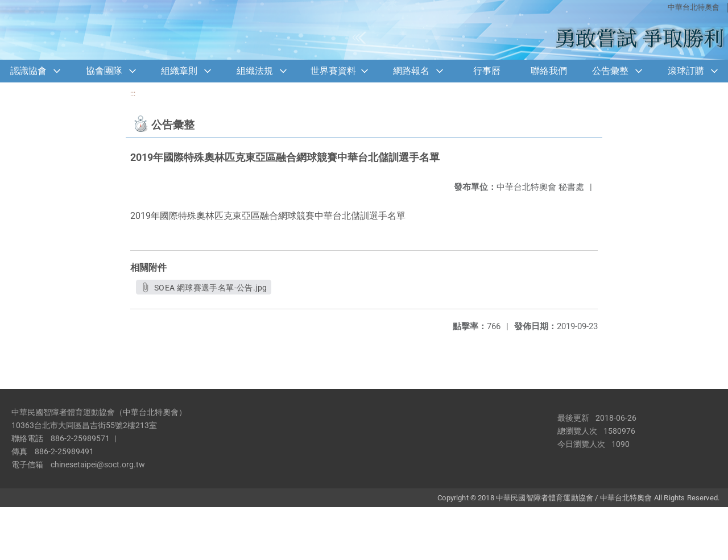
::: (133, 94)
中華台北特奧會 (694, 7)
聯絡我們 (549, 71)
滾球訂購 (686, 71)
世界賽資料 (333, 71)
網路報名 (411, 71)
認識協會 (28, 71)
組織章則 (179, 71)
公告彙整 (610, 71)
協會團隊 (104, 71)
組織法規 (255, 71)
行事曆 (487, 71)
